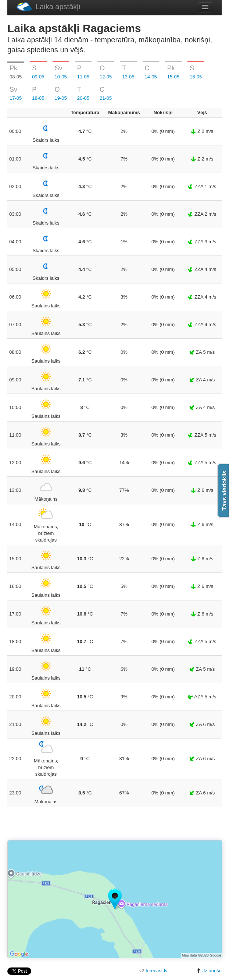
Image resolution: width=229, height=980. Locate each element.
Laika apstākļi (48, 6)
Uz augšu (209, 971)
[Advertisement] (115, 824)
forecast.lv (156, 971)
